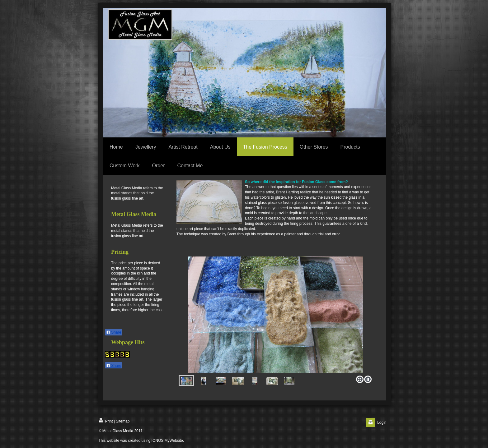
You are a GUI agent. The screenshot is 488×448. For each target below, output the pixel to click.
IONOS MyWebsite (167, 441)
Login (382, 423)
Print (106, 421)
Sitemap (123, 421)
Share (114, 332)
